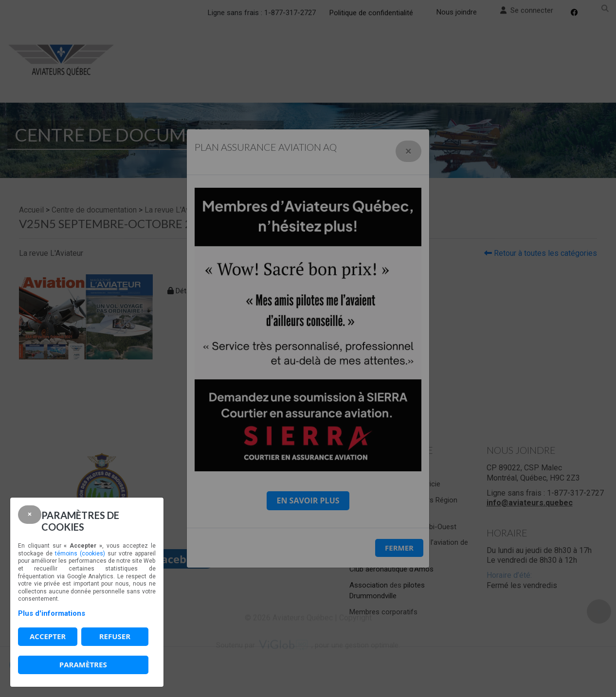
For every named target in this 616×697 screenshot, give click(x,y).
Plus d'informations (52, 613)
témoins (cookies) (80, 554)
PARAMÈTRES (83, 664)
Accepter (48, 636)
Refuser (115, 636)
